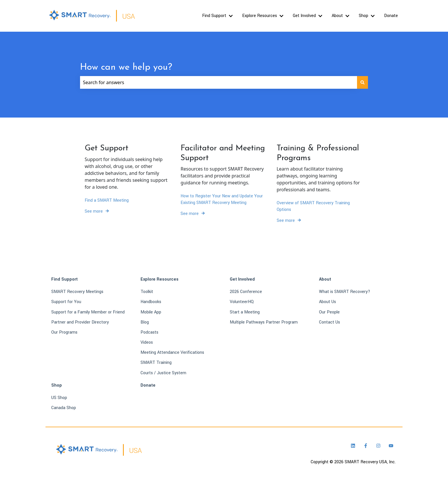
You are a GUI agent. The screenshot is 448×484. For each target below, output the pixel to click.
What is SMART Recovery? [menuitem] (345, 292)
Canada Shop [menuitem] (64, 408)
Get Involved (304, 16)
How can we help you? (126, 67)
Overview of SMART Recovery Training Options (313, 206)
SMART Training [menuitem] (156, 363)
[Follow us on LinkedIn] (353, 446)
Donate (391, 16)
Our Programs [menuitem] (64, 332)
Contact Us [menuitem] (330, 322)
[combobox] (219, 82)
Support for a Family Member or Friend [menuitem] (88, 312)
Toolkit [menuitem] (147, 292)
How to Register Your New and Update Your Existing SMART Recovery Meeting (222, 199)
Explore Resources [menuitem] (160, 279)
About (337, 16)
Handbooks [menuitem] (151, 302)
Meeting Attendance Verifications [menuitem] (172, 352)
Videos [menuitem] (147, 342)
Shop (363, 16)
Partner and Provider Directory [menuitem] (80, 322)
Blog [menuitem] (145, 322)
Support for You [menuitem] (66, 302)
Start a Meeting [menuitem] (245, 312)
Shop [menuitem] (57, 385)
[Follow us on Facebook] (366, 446)
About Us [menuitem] (328, 302)
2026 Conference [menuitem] (246, 292)
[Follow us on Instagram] (378, 446)
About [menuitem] (325, 279)
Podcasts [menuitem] (149, 332)
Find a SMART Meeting (107, 200)
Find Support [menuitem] (64, 279)
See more (94, 211)
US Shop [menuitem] (59, 398)
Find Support (214, 16)
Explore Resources (260, 16)
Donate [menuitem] (148, 385)
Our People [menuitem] (329, 312)
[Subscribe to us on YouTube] (391, 446)
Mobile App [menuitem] (151, 312)
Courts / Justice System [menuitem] (163, 373)
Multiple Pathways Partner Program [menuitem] (264, 322)
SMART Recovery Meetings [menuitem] (77, 292)
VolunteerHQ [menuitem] (242, 302)
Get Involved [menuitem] (242, 279)
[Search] (362, 82)
